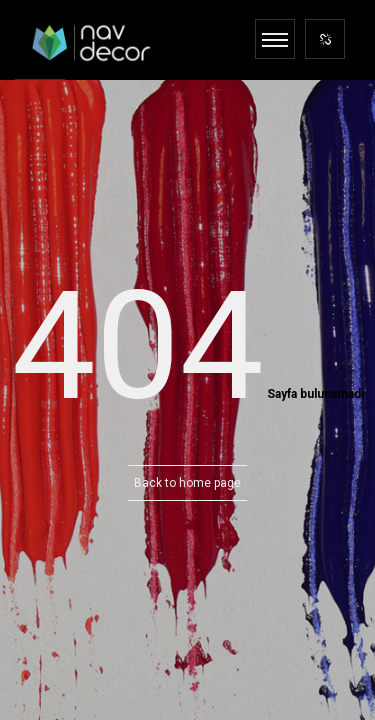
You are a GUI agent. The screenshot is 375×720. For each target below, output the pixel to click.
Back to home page (187, 483)
